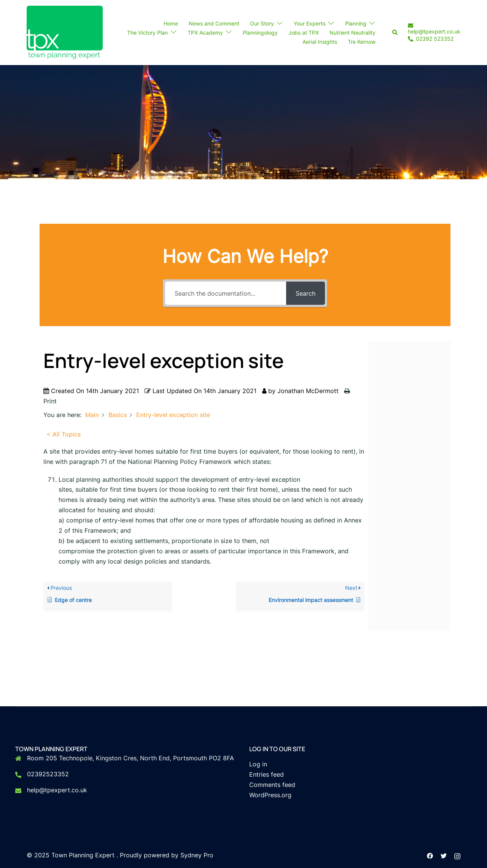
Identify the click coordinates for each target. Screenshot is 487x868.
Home (171, 23)
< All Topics (64, 434)
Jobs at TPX (304, 33)
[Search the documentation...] (226, 293)
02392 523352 (431, 39)
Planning (356, 23)
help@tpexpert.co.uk (434, 29)
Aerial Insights (320, 42)
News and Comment (214, 23)
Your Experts (310, 23)
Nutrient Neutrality (353, 33)
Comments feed (272, 785)
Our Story (262, 23)
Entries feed (267, 774)
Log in (258, 764)
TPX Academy (205, 33)
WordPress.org (270, 795)
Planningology (260, 33)
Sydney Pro (197, 855)
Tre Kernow (362, 42)
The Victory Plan (147, 33)
